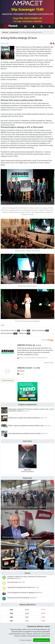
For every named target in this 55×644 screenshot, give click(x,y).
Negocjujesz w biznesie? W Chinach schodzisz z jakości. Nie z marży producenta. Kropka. (31, 410)
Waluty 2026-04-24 (27, 605)
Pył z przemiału (16, 582)
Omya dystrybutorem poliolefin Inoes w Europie (25, 433)
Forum (28, 573)
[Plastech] (11, 26)
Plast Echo (27, 441)
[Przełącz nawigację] (50, 26)
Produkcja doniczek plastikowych (22, 598)
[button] (33, 26)
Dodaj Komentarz (8, 380)
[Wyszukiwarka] (42, 26)
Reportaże (27, 478)
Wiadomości (15, 32)
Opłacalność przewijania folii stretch (23, 587)
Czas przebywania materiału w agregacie (25, 592)
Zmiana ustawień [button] (26, 640)
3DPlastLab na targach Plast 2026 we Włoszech (24, 418)
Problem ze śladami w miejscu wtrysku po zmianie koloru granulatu (27, 577)
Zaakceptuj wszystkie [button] (42, 640)
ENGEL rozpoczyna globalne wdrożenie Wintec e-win (26, 426)
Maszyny (5, 32)
